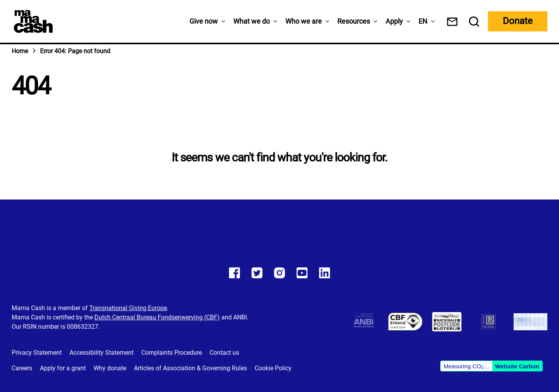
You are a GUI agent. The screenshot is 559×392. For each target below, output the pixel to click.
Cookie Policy (273, 368)
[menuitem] (423, 21)
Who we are (304, 21)
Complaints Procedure (172, 353)
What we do (252, 21)
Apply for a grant (63, 368)
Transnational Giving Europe (128, 308)
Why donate (110, 368)
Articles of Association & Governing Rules (190, 368)
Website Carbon (517, 366)
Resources (354, 21)
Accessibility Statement (102, 353)
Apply (394, 21)
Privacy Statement (37, 353)
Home (20, 51)
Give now (204, 21)
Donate (518, 21)
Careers (22, 368)
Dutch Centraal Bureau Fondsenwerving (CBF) (157, 317)
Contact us (224, 353)
